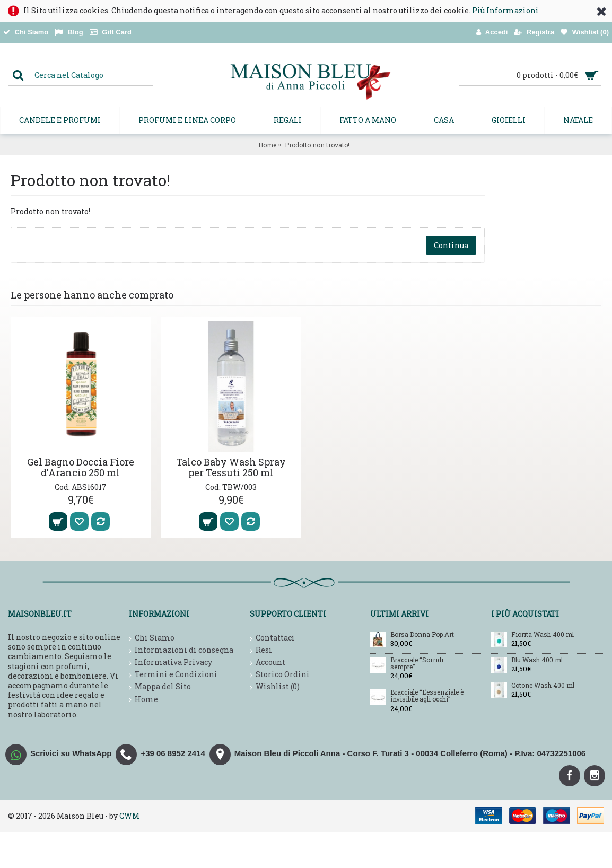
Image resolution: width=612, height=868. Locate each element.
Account (268, 663)
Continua (451, 245)
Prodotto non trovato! (317, 145)
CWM (129, 816)
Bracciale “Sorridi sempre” (417, 664)
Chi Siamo (152, 638)
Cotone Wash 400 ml (543, 686)
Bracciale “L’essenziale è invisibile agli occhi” (427, 696)
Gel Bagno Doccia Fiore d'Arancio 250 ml (81, 467)
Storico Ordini (280, 675)
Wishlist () (275, 687)
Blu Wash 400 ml (537, 660)
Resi (261, 650)
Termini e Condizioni (173, 675)
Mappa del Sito (160, 687)
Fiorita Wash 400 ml (543, 635)
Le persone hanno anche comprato (92, 295)
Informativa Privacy (171, 663)
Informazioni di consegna (181, 650)
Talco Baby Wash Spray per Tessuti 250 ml (231, 467)
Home (267, 145)
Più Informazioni (505, 10)
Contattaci (272, 638)
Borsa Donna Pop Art (422, 635)
